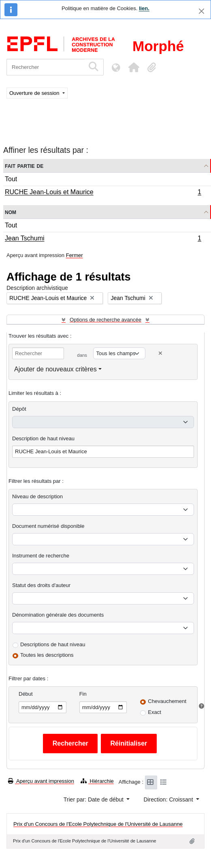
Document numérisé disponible (48, 526)
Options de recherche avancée (106, 320)
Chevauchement (167, 701)
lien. (144, 8)
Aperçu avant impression (41, 781)
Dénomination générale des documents (58, 615)
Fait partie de (24, 166)
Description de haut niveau (43, 438)
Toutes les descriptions (47, 655)
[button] (134, 67)
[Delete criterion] (160, 353)
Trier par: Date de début (94, 799)
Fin (83, 694)
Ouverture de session (35, 93)
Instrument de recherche (41, 556)
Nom (11, 212)
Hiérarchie (97, 781)
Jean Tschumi (103, 239)
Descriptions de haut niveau (53, 644)
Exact (155, 712)
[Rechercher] (46, 67)
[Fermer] (201, 11)
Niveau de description (37, 496)
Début (26, 694)
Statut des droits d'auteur (41, 585)
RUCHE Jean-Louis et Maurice (103, 193)
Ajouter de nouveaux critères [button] (55, 369)
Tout (11, 179)
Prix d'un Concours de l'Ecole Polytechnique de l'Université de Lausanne (98, 824)
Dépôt (19, 409)
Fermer (75, 255)
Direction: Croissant (169, 799)
